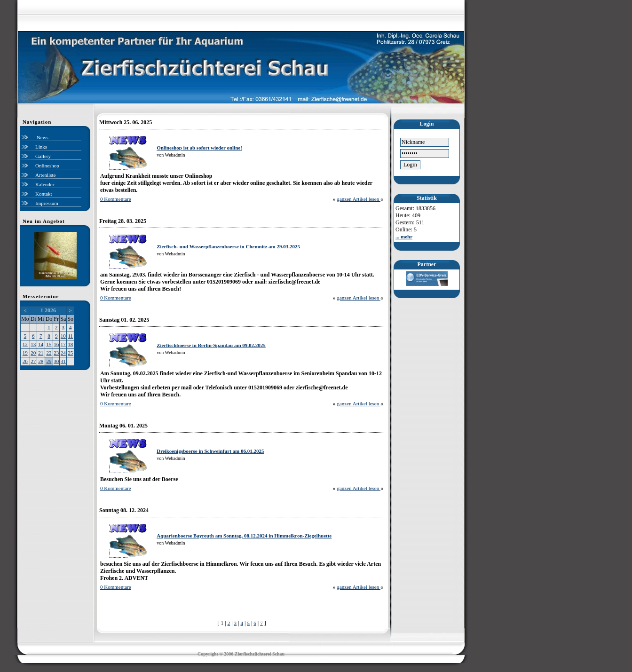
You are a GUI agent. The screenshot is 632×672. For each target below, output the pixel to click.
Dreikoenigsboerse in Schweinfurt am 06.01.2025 (210, 451)
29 (49, 361)
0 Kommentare (116, 199)
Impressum (47, 203)
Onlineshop (47, 166)
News (42, 137)
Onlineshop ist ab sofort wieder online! (199, 148)
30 (56, 361)
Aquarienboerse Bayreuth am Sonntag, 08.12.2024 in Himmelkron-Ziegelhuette (244, 536)
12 (25, 344)
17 (63, 344)
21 (41, 353)
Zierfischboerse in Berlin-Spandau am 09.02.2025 (211, 345)
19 (25, 353)
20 (33, 353)
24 (63, 353)
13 (33, 344)
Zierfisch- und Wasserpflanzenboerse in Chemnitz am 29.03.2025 (228, 246)
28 (41, 361)
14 (41, 344)
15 (49, 344)
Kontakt (43, 194)
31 (63, 361)
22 (49, 353)
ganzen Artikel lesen (359, 199)
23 (56, 353)
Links (41, 147)
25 (70, 353)
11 (70, 336)
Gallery (43, 156)
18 (70, 344)
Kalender (45, 184)
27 (33, 361)
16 (56, 344)
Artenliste (45, 175)
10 (63, 336)
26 (25, 361)
